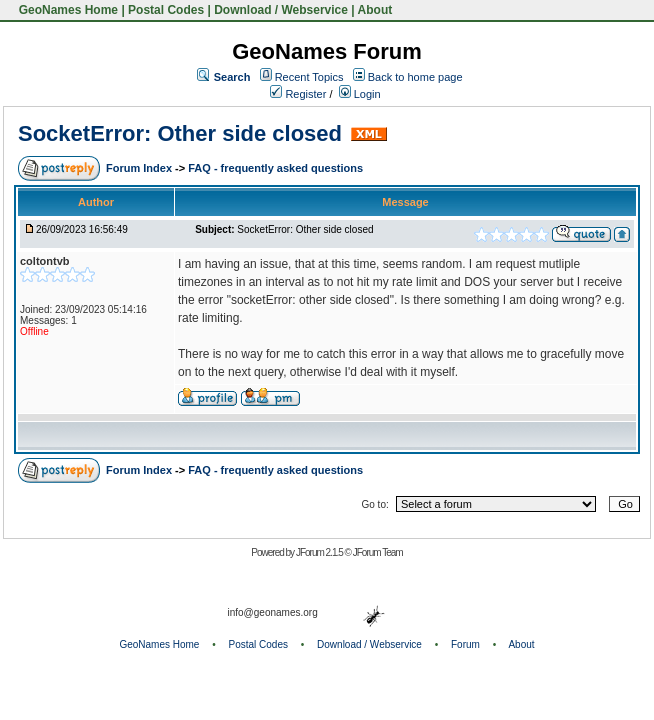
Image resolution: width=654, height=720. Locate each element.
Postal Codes (166, 10)
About (375, 10)
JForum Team (378, 552)
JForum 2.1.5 (320, 552)
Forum (465, 644)
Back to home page (415, 77)
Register (298, 94)
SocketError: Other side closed (180, 133)
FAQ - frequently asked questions (275, 168)
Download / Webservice (281, 10)
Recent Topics (309, 77)
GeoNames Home (66, 10)
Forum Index (140, 168)
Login (360, 94)
